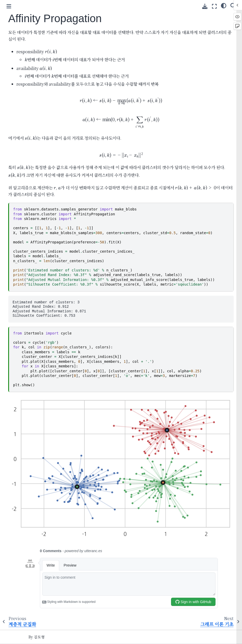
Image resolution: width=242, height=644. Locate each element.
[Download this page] (205, 6)
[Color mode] (224, 5)
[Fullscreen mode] (214, 6)
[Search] (233, 5)
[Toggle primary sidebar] (9, 6)
